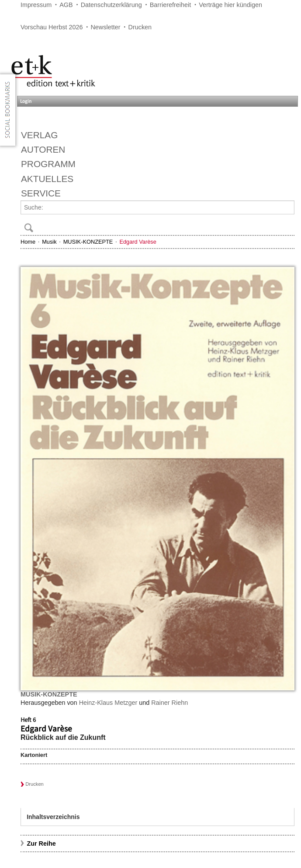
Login (26, 101)
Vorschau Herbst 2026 (52, 27)
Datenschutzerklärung (111, 5)
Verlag (39, 135)
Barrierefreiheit (170, 5)
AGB (66, 5)
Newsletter (105, 27)
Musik (49, 242)
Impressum (36, 5)
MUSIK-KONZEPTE (88, 242)
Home (28, 242)
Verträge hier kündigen (230, 5)
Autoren (43, 149)
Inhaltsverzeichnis (53, 817)
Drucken (140, 27)
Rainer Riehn (170, 703)
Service (41, 193)
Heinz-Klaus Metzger (108, 703)
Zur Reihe (41, 843)
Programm (48, 164)
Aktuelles (47, 179)
